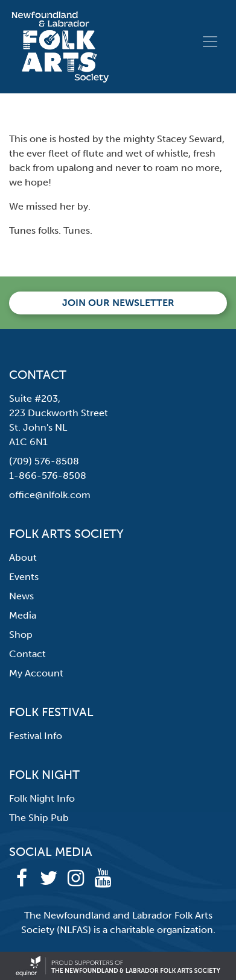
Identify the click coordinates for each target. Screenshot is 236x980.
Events (24, 577)
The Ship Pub (39, 818)
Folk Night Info (42, 798)
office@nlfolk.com (50, 495)
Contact (27, 654)
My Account (36, 673)
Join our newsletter (118, 303)
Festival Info (36, 736)
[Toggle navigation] (210, 42)
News (21, 596)
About (23, 557)
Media (23, 615)
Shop (21, 635)
